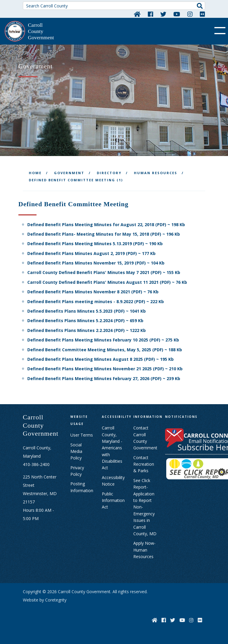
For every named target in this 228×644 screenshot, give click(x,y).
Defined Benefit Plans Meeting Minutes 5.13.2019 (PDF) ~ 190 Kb (95, 244)
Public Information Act (113, 500)
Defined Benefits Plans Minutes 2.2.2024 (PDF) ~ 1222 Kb (87, 330)
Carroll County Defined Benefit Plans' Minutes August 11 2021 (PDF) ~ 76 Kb (107, 282)
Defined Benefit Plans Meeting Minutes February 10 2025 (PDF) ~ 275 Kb (103, 340)
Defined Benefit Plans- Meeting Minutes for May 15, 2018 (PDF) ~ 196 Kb (104, 234)
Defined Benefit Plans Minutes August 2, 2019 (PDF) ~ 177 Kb (91, 253)
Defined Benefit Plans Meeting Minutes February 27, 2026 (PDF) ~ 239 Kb (104, 378)
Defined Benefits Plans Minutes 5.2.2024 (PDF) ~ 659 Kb (85, 321)
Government (69, 173)
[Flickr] (202, 14)
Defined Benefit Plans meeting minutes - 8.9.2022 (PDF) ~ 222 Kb (96, 301)
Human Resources (156, 173)
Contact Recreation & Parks (144, 464)
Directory (109, 173)
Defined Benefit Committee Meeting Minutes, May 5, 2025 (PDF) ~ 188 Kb (105, 350)
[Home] (137, 14)
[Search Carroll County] (114, 6)
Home (35, 173)
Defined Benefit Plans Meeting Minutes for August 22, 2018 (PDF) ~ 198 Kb (106, 225)
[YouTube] (177, 14)
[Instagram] (190, 14)
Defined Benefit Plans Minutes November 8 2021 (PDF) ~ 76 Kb (93, 292)
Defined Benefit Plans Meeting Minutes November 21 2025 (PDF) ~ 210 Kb (105, 369)
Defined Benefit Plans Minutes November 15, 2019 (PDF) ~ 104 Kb (96, 263)
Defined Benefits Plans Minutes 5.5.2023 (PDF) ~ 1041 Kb (87, 311)
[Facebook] (151, 14)
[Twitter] (163, 14)
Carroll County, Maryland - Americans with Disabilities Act (112, 448)
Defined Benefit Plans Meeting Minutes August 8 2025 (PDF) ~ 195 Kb (100, 359)
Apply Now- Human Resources (144, 550)
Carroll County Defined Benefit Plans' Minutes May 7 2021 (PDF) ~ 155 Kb (104, 272)
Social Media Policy (76, 451)
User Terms (82, 435)
